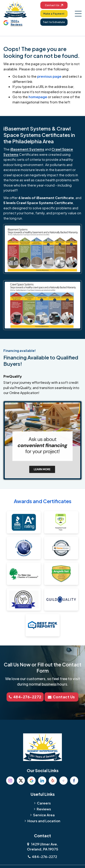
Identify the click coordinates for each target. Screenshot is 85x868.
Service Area (44, 815)
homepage (38, 97)
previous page (49, 76)
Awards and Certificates (43, 501)
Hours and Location (44, 821)
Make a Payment (54, 14)
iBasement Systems (27, 149)
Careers (44, 803)
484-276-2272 (25, 697)
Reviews (44, 809)
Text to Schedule (54, 22)
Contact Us (54, 5)
